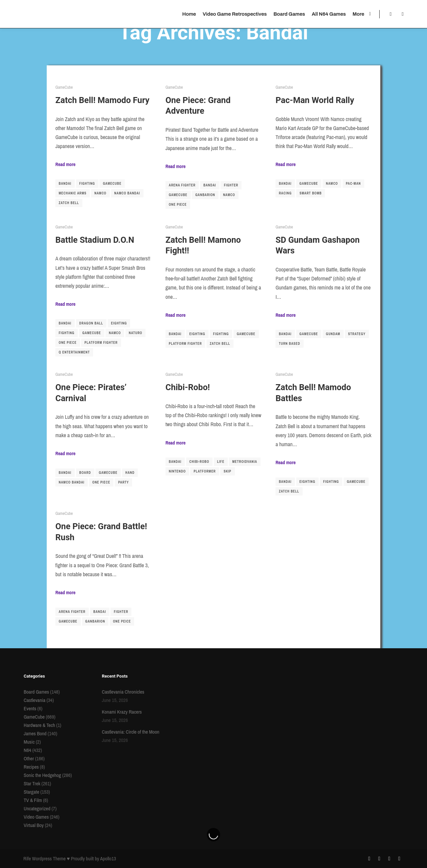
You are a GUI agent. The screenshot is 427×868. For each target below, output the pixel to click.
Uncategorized (37, 808)
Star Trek (32, 783)
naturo (135, 333)
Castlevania (35, 700)
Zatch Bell (69, 203)
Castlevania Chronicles (123, 692)
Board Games (36, 692)
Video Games (36, 817)
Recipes (31, 767)
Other (29, 758)
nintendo (177, 471)
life (221, 462)
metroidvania (245, 462)
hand (130, 473)
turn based (290, 344)
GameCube (64, 87)
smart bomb (311, 193)
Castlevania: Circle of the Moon (130, 732)
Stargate (32, 792)
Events (30, 708)
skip (227, 471)
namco (100, 193)
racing (285, 193)
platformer (204, 471)
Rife (27, 858)
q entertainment (74, 352)
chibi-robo (199, 462)
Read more (65, 164)
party (123, 482)
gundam (333, 334)
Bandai (65, 184)
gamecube (112, 184)
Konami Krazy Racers (122, 712)
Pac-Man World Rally (315, 100)
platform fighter (101, 343)
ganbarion (205, 195)
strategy (357, 334)
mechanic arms (73, 193)
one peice (122, 621)
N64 (28, 750)
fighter (231, 185)
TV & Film (33, 800)
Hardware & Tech (39, 725)
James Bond (35, 733)
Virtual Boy (34, 825)
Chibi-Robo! (188, 387)
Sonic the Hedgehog (42, 775)
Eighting (119, 323)
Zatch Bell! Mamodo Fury (102, 100)
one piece (178, 205)
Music (29, 742)
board (85, 473)
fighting (87, 184)
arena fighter (182, 185)
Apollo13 (108, 858)
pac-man (353, 184)
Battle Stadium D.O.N (95, 240)
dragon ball (91, 323)
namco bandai (127, 193)
